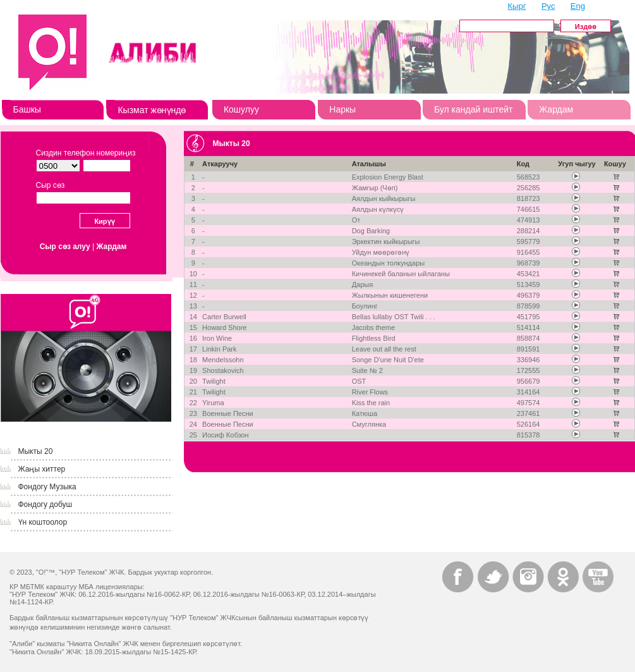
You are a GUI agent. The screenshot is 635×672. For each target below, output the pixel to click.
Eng (578, 6)
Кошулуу (241, 109)
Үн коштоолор (43, 522)
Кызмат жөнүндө (152, 110)
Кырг (517, 6)
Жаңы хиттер (42, 469)
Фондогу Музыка (47, 487)
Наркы (342, 109)
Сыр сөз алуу (65, 247)
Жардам (556, 109)
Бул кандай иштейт (474, 109)
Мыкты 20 (36, 451)
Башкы (27, 109)
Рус (548, 6)
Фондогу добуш (45, 504)
